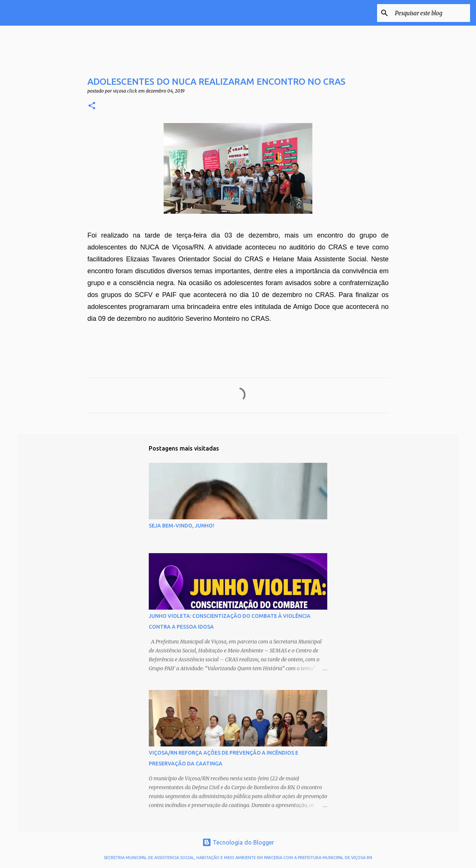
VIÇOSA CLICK (60, 13)
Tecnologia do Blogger (238, 842)
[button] (92, 106)
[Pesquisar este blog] (431, 13)
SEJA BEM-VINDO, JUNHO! (181, 526)
